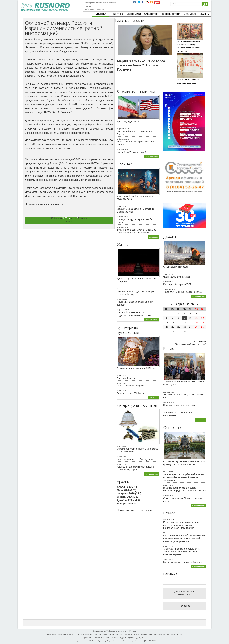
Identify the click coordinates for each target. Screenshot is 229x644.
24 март (166, 560)
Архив (74, 218)
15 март (166, 496)
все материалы (152, 156)
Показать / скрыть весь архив (134, 510)
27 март (120, 375)
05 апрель (167, 410)
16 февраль (121, 139)
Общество (151, 14)
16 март (120, 457)
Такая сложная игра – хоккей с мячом (183, 292)
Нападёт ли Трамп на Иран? (132, 152)
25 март (166, 472)
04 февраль (121, 150)
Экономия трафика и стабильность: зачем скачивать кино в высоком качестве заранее (182, 552)
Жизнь (205, 14)
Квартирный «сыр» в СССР (177, 284)
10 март (120, 206)
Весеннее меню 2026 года (130, 393)
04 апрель (167, 520)
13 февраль (121, 310)
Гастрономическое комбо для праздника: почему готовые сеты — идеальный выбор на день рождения (184, 538)
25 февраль (121, 129)
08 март (120, 464)
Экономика (134, 14)
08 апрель (167, 392)
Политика (117, 14)
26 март (166, 546)
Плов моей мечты (126, 378)
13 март (166, 274)
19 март (120, 383)
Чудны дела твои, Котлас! (177, 277)
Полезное (185, 606)
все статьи (154, 398)
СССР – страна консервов (130, 386)
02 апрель (120, 446)
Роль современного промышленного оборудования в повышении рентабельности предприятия (182, 525)
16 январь (120, 217)
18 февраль (167, 289)
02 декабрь (121, 227)
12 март (166, 282)
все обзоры (153, 237)
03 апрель (167, 533)
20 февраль (121, 299)
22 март (166, 485)
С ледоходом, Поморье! (176, 267)
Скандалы (190, 14)
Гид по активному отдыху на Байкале (183, 562)
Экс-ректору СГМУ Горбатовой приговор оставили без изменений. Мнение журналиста (184, 477)
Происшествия (171, 14)
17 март (120, 289)
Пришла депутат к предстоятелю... (181, 405)
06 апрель (167, 403)
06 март (120, 391)
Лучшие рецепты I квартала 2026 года (137, 368)
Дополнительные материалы (185, 593)
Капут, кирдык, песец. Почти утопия (135, 459)
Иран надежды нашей (128, 121)
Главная (100, 14)
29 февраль (56, 218)
